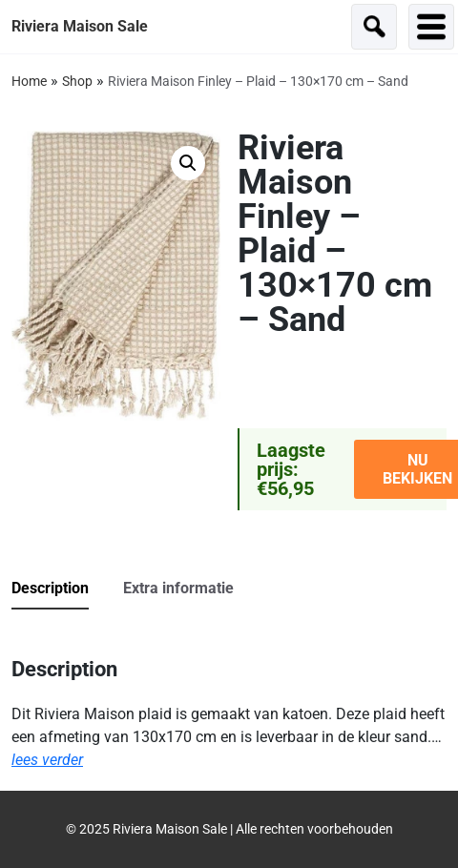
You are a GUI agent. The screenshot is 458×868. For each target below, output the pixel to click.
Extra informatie (178, 588)
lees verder (47, 760)
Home (29, 81)
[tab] (65, 589)
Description (50, 588)
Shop (77, 81)
